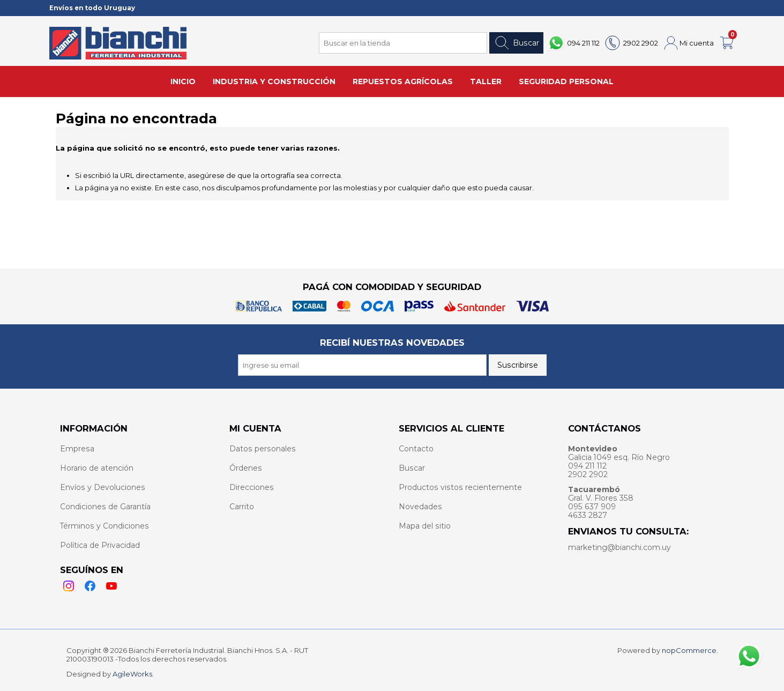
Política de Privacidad (100, 545)
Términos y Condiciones (104, 526)
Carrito (242, 507)
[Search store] (403, 43)
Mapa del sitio (425, 526)
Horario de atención (97, 468)
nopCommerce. (690, 650)
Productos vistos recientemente (460, 487)
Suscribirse (518, 365)
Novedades (420, 507)
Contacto (416, 449)
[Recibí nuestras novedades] (362, 365)
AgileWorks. (133, 674)
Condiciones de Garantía (105, 507)
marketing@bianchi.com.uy (619, 547)
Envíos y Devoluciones (103, 487)
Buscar (516, 43)
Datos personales (263, 449)
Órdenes (246, 468)
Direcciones (252, 487)
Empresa (77, 449)
